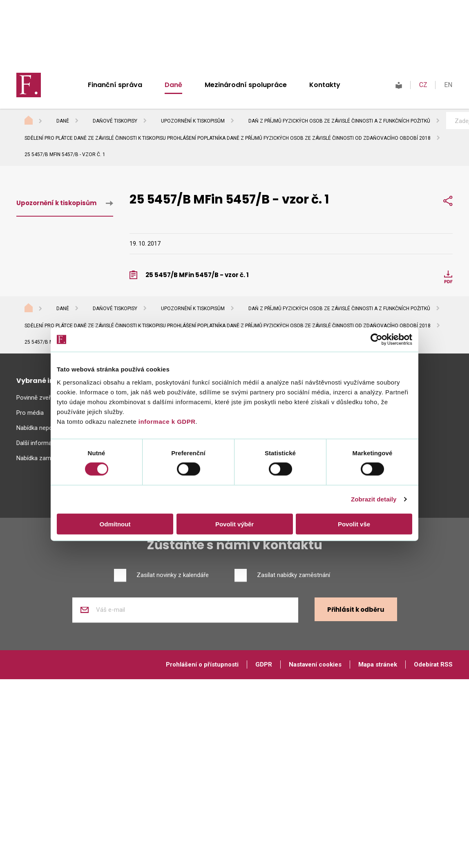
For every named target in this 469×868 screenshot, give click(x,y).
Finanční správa (115, 85)
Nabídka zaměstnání (44, 458)
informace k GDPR (166, 421)
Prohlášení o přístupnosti (202, 664)
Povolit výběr (234, 524)
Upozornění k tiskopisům (193, 121)
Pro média (30, 413)
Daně (173, 85)
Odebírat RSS (433, 664)
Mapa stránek (378, 664)
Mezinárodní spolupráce (246, 85)
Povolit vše (354, 524)
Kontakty (325, 85)
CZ (423, 85)
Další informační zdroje (47, 443)
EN (448, 85)
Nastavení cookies (315, 664)
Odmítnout (115, 524)
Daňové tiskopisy (115, 121)
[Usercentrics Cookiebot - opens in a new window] (376, 340)
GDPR (264, 664)
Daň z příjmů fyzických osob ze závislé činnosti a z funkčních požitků (339, 121)
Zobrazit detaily (374, 499)
